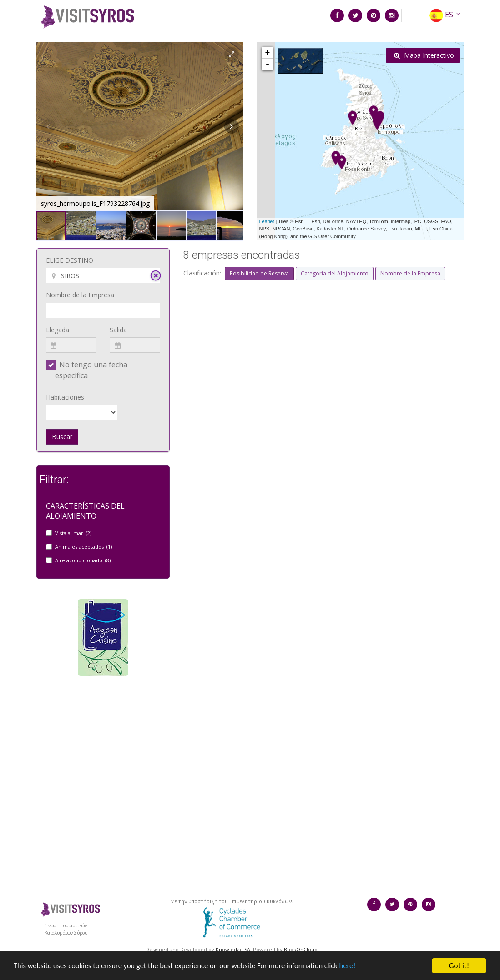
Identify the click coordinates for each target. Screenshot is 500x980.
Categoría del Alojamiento (335, 273)
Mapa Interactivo (424, 55)
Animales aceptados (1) (83, 547)
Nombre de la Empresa (80, 295)
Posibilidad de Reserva (259, 273)
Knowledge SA (233, 949)
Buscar (62, 437)
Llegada (58, 330)
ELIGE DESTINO (70, 260)
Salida (118, 330)
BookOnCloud (301, 949)
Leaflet (267, 221)
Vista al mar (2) (73, 533)
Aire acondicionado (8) (83, 560)
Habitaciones (65, 397)
